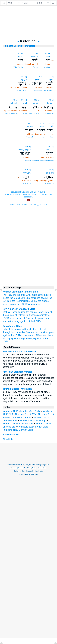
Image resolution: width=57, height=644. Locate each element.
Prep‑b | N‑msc (22, 90)
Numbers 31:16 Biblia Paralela (18, 424)
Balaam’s (39, 295)
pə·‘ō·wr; (30, 126)
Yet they (8, 295)
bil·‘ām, (50, 103)
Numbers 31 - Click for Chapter (19, 46)
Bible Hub (8, 439)
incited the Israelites (13, 298)
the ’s (23, 304)
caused (22, 312)
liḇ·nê (51, 80)
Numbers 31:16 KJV (21, 417)
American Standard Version (18, 372)
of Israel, (40, 312)
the (40, 301)
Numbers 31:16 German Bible (18, 430)
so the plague (38, 318)
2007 (34, 53)
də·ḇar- (42, 126)
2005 (46, 53)
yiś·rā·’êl (39, 80)
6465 (29, 123)
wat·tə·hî (50, 150)
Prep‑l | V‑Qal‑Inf (34, 114)
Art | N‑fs (28, 160)
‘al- (52, 126)
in (11, 301)
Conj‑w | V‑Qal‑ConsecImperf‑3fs (43, 160)
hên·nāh (34, 56)
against (44, 298)
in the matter (16, 318)
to (24, 298)
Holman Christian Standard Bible (20, 292)
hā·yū (21, 56)
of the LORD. (35, 321)
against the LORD (12, 335)
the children (31, 329)
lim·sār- (36, 103)
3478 (38, 77)
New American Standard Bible (19, 309)
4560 (35, 100)
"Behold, (7, 312)
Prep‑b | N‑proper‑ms (11, 114)
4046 (26, 147)
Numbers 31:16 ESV (26, 414)
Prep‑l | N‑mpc (49, 90)
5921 (49, 123)
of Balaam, (20, 315)
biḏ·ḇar (24, 80)
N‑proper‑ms (39, 90)
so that (34, 301)
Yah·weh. (27, 173)
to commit (40, 332)
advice (48, 295)
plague (45, 301)
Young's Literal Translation (17, 389)
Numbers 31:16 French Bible (33, 427)
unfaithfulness (33, 298)
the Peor (16, 301)
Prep (52, 137)
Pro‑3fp (35, 67)
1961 (19, 53)
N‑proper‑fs (30, 137)
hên (48, 56)
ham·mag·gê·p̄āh (23, 150)
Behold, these (10, 329)
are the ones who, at (23, 295)
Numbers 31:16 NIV (30, 411)
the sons (30, 312)
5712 (49, 170)
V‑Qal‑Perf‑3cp (18, 67)
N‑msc (43, 137)
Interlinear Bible (11, 435)
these (15, 312)
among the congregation (29, 338)
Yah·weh (14, 103)
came (5, 304)
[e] (49, 53)
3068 (13, 100)
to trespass (32, 315)
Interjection (46, 67)
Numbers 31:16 (10, 411)
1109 (49, 100)
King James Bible (12, 326)
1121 (49, 77)
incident (25, 301)
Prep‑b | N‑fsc (49, 184)
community (35, 304)
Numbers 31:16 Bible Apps (33, 420)
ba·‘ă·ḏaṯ (50, 173)
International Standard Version (19, 351)
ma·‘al (24, 103)
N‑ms (25, 114)
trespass (50, 332)
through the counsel (13, 332)
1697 (23, 77)
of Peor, (27, 318)
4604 (23, 100)
